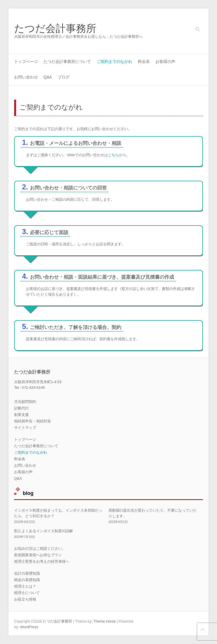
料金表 (144, 62)
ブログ (64, 77)
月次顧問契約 (25, 402)
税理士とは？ (25, 586)
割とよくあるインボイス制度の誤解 (44, 531)
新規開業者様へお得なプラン (38, 555)
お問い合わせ (26, 77)
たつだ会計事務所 (55, 29)
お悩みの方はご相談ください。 (40, 548)
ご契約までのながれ (114, 62)
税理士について (27, 593)
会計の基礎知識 (27, 573)
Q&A (48, 77)
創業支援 (21, 415)
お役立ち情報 (25, 599)
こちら (113, 155)
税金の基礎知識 (27, 580)
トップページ (26, 62)
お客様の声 (165, 62)
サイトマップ (25, 428)
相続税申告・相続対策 (32, 421)
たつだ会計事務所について (67, 62)
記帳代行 (21, 408)
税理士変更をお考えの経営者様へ (42, 561)
